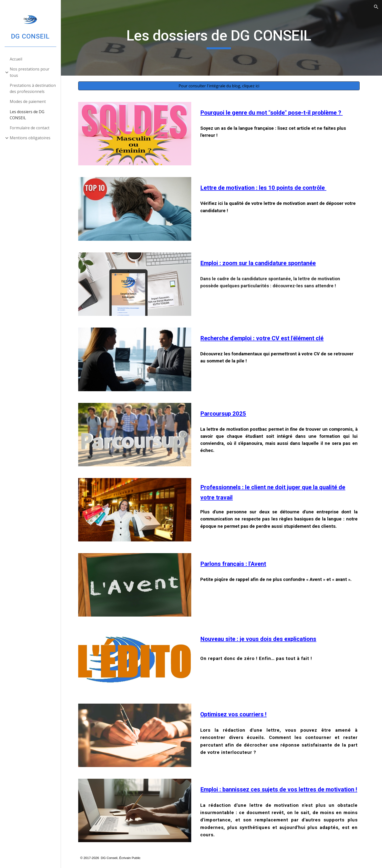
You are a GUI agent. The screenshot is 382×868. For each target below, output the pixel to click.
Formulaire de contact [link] (30, 128)
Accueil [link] (16, 59)
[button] (376, 7)
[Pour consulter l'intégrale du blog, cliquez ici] (221, 86)
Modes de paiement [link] (28, 101)
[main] (221, 38)
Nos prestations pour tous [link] (30, 72)
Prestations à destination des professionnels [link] (33, 88)
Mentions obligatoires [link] (30, 138)
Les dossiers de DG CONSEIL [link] (27, 115)
